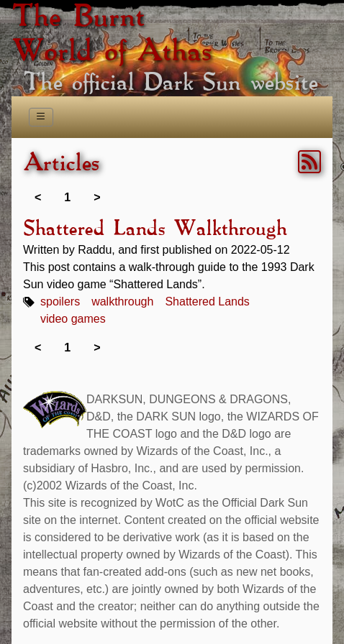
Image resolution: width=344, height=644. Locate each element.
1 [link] (67, 197)
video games (73, 319)
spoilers (60, 302)
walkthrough (122, 302)
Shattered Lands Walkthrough (155, 229)
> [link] (97, 197)
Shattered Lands (207, 302)
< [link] (38, 197)
